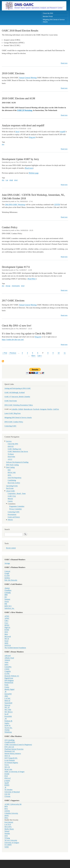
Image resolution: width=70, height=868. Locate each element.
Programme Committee (17, 506)
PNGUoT (8, 778)
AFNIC (7, 616)
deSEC (7, 816)
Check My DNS (48, 13)
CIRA (6, 621)
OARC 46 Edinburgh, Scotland (15, 392)
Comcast (7, 571)
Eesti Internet (9, 822)
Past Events (10, 488)
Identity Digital (9, 689)
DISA (6, 818)
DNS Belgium (9, 680)
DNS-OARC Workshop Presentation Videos (19, 405)
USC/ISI (7, 794)
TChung (7, 838)
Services (9, 441)
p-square (7, 781)
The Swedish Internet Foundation (15, 648)
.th (5, 787)
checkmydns (16, 286)
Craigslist (8, 671)
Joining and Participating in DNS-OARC (18, 388)
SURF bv (8, 725)
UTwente (7, 796)
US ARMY (8, 845)
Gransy (7, 687)
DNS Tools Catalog (12, 465)
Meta (6, 634)
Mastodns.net (28, 409)
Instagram (43, 409)
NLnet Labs (8, 769)
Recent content (11, 548)
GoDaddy (8, 593)
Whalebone (8, 732)
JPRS (6, 696)
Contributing (12, 480)
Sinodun (7, 834)
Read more (64, 63)
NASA (7, 765)
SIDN (6, 643)
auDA (6, 665)
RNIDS (7, 785)
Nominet (7, 599)
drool (17, 132)
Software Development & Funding (17, 462)
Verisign (7, 563)
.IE (5, 692)
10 (59, 353)
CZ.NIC (7, 674)
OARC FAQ (12, 496)
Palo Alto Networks (11, 580)
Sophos (7, 723)
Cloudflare (8, 590)
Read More (32, 279)
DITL (10, 475)
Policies (10, 520)
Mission (10, 499)
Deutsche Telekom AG (12, 676)
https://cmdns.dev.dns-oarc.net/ (13, 340)
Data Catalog (10, 467)
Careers (10, 501)
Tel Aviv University (11, 840)
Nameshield (8, 703)
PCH (6, 776)
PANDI (7, 774)
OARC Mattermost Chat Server (18, 451)
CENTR (57, 205)
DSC (9, 470)
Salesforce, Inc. (9, 608)
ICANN (7, 576)
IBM (6, 595)
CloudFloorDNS (10, 742)
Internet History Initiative (13, 754)
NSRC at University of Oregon (14, 772)
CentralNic (8, 667)
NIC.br (7, 639)
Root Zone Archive (14, 483)
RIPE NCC (8, 606)
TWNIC (7, 730)
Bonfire (50, 409)
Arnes (6, 662)
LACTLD (8, 824)
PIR (6, 604)
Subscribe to (3, 361)
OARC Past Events (11, 401)
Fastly (6, 685)
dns (3, 144)
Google (7, 573)
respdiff (63, 132)
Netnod (7, 831)
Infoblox (7, 578)
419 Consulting (9, 740)
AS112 (10, 459)
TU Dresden (8, 790)
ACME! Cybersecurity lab (13, 804)
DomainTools (9, 683)
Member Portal (48, 16)
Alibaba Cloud (9, 658)
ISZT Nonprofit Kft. (11, 758)
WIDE (7, 847)
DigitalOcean (9, 678)
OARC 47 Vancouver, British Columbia (17, 397)
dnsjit (11, 180)
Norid (6, 641)
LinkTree (56, 409)
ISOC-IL (7, 756)
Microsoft (8, 637)
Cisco (6, 623)
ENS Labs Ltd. (9, 747)
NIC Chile (8, 710)
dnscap (8, 286)
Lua (7, 180)
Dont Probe (11, 457)
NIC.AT (7, 707)
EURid (7, 630)
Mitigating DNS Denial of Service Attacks (54, 21)
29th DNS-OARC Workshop (15, 205)
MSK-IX (7, 701)
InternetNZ (8, 694)
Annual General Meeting (28, 78)
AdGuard (8, 656)
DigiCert (7, 627)
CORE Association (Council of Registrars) (18, 745)
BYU (6, 809)
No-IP (6, 714)
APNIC (7, 618)
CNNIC (7, 669)
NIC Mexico (9, 712)
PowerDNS (8, 716)
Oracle (7, 602)
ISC (6, 597)
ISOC (6, 632)
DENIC (7, 625)
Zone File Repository (15, 478)
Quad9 (7, 783)
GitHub (20, 409)
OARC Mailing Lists (14, 449)
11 (65, 353)
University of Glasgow (12, 843)
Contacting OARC (10, 426)
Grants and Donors (14, 517)
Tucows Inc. (8, 728)
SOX (6, 836)
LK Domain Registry (11, 763)
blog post (32, 137)
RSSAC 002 (12, 472)
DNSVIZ (11, 446)
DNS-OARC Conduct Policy (14, 422)
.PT (6, 719)
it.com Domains (10, 760)
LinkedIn (14, 409)
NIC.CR (7, 767)
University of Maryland (12, 792)
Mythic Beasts (9, 829)
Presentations (12, 515)
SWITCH (8, 645)
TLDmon (11, 454)
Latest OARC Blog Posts (13, 413)
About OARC (11, 491)
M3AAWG (8, 827)
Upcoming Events (12, 486)
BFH (6, 806)
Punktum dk (8, 721)
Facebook (36, 409)
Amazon (7, 660)
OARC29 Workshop (25, 110)
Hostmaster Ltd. (10, 751)
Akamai (7, 588)
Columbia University (11, 813)
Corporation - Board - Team (17, 494)
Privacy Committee (15, 509)
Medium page (34, 173)
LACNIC (8, 698)
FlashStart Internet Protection (14, 749)
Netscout (7, 705)
